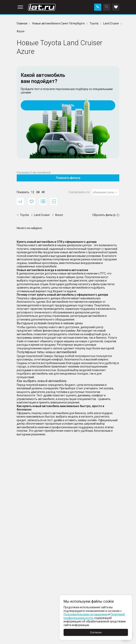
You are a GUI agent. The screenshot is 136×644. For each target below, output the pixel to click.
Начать (68, 105)
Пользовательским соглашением (86, 614)
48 (43, 192)
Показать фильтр (68, 178)
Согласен (96, 632)
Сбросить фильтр (106, 215)
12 (33, 192)
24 (38, 192)
